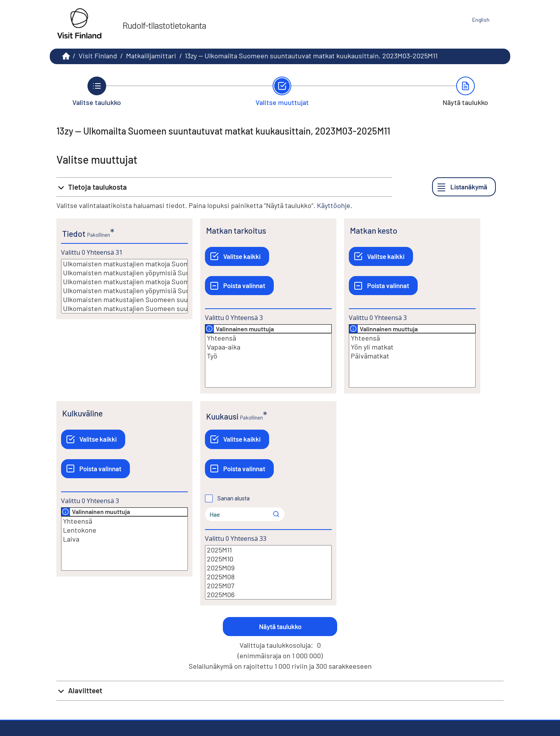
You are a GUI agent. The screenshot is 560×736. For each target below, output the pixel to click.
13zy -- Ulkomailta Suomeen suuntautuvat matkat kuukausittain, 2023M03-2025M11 (311, 56)
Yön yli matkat (412, 347)
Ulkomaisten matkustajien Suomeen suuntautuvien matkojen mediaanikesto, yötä (124, 300)
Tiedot (74, 233)
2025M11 (268, 550)
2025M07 (268, 586)
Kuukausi (222, 416)
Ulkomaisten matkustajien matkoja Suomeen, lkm (124, 264)
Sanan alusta (234, 498)
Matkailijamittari (151, 56)
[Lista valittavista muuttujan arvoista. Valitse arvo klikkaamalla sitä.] (124, 286)
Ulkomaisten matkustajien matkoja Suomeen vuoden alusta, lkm (124, 282)
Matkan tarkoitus (236, 230)
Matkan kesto (374, 230)
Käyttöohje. (335, 205)
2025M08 (268, 577)
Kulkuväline (82, 413)
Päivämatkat (412, 356)
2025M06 (268, 595)
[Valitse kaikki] (237, 256)
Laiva (124, 539)
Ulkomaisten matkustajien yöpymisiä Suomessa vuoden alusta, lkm (124, 291)
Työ (268, 356)
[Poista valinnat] (239, 286)
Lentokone (124, 530)
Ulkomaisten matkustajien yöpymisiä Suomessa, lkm (124, 273)
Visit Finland (98, 56)
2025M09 (268, 568)
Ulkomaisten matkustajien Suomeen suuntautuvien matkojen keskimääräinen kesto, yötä (124, 309)
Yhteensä (268, 338)
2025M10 (268, 559)
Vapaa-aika (268, 347)
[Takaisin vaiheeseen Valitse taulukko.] (97, 91)
